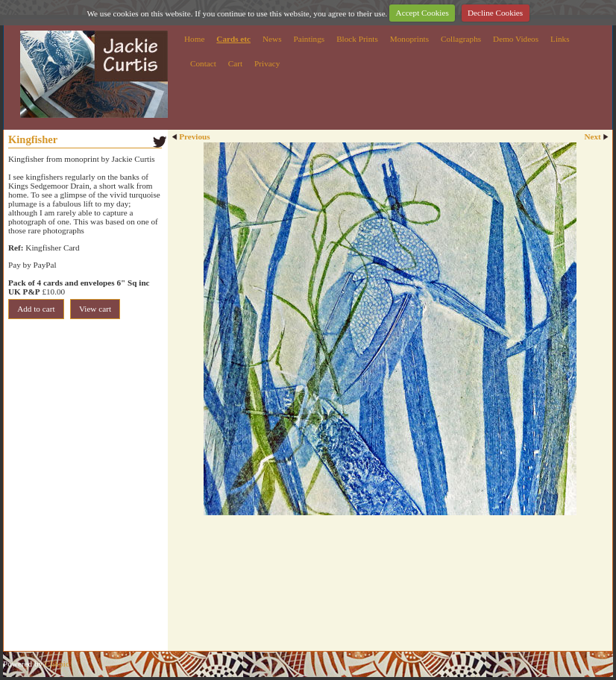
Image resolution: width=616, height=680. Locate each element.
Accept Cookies (422, 13)
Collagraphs (461, 39)
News (272, 39)
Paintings (309, 39)
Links (560, 39)
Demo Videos (516, 39)
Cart (235, 63)
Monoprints (409, 39)
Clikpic (57, 664)
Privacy (267, 63)
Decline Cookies (495, 13)
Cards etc (233, 39)
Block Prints (357, 39)
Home (194, 39)
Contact (203, 63)
